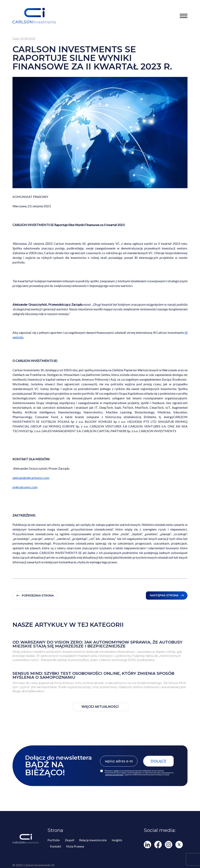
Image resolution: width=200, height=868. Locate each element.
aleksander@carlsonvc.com (31, 478)
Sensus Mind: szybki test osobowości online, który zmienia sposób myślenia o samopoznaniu (93, 675)
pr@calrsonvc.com (25, 487)
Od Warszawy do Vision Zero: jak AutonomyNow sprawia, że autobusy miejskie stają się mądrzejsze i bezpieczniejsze (97, 644)
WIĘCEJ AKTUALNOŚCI (100, 706)
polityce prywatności (114, 774)
